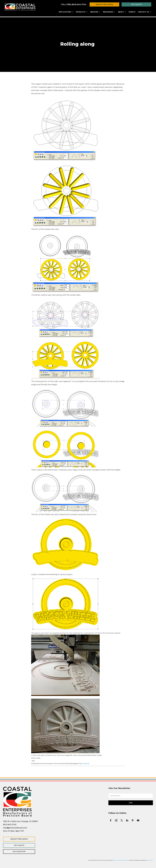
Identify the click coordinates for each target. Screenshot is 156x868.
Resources (108, 12)
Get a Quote (136, 4)
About (121, 12)
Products (81, 12)
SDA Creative (150, 860)
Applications (65, 12)
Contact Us (143, 12)
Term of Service (118, 860)
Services (94, 12)
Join (131, 803)
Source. (86, 764)
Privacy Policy (125, 860)
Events (132, 12)
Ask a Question (18, 851)
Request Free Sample (104, 4)
